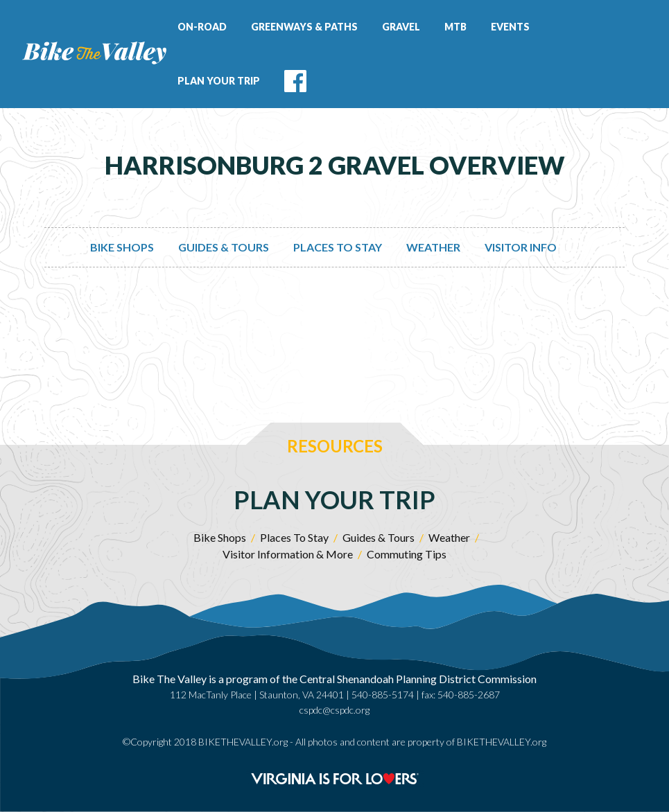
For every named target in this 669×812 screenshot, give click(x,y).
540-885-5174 (383, 695)
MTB (455, 27)
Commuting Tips (407, 554)
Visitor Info (521, 247)
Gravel (401, 27)
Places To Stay (338, 247)
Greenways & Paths (304, 27)
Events (510, 27)
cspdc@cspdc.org (334, 710)
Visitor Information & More (288, 554)
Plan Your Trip (219, 81)
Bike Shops (122, 247)
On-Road (202, 27)
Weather (433, 247)
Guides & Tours (224, 247)
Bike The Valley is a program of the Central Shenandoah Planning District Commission (334, 679)
